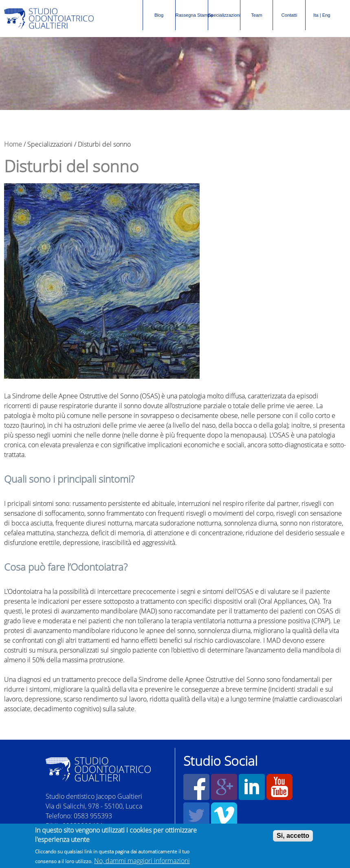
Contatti (289, 15)
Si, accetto (293, 836)
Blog (159, 15)
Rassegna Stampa (192, 10)
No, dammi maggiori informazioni (142, 861)
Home (13, 144)
